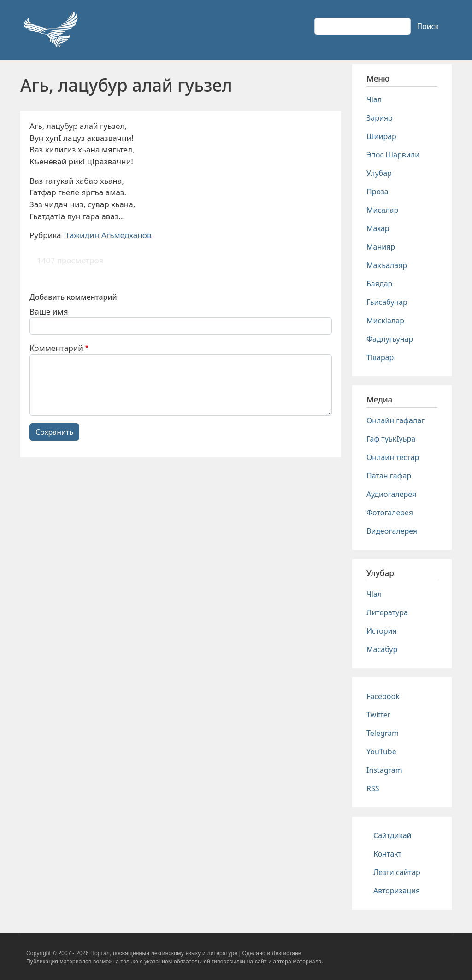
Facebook (383, 696)
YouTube (381, 752)
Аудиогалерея (391, 494)
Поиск (428, 26)
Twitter (378, 715)
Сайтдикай (392, 835)
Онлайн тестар (393, 457)
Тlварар (380, 357)
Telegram (383, 733)
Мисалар (382, 210)
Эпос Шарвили (393, 155)
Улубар (379, 173)
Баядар (379, 284)
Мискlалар (385, 321)
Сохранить (54, 432)
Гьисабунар (387, 302)
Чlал (374, 99)
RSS (373, 788)
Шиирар (381, 136)
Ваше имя (49, 312)
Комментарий (56, 348)
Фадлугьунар (390, 339)
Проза (378, 192)
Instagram (384, 770)
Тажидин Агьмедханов (109, 235)
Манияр (381, 247)
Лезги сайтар (397, 872)
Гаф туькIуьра (391, 439)
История (382, 631)
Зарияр (380, 118)
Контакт (387, 854)
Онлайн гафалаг (395, 420)
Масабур (382, 649)
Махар (378, 228)
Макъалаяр (387, 265)
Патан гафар (389, 476)
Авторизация (397, 891)
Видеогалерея (392, 531)
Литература (387, 612)
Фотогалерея (390, 513)
